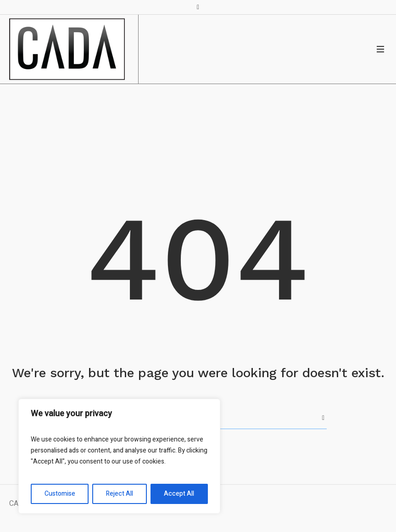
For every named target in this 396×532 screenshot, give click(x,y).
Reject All (120, 494)
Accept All (179, 494)
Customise (60, 494)
